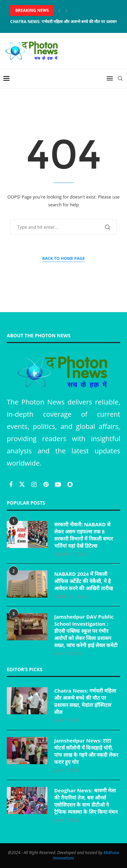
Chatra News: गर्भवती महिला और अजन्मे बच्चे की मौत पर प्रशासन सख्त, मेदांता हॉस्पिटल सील (85, 701)
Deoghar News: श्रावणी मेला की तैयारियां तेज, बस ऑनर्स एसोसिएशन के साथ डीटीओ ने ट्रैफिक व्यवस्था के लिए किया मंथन (86, 801)
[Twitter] (23, 484)
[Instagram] (35, 484)
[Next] (66, 11)
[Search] (120, 78)
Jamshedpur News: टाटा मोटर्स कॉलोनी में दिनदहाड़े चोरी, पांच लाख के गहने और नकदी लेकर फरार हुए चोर (86, 751)
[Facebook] (12, 484)
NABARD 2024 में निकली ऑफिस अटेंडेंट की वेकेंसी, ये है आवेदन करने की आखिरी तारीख (83, 581)
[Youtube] (59, 484)
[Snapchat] (70, 484)
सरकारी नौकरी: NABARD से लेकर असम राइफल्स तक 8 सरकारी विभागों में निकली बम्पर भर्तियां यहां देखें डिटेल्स (83, 535)
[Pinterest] (47, 484)
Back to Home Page (64, 258)
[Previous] (59, 11)
